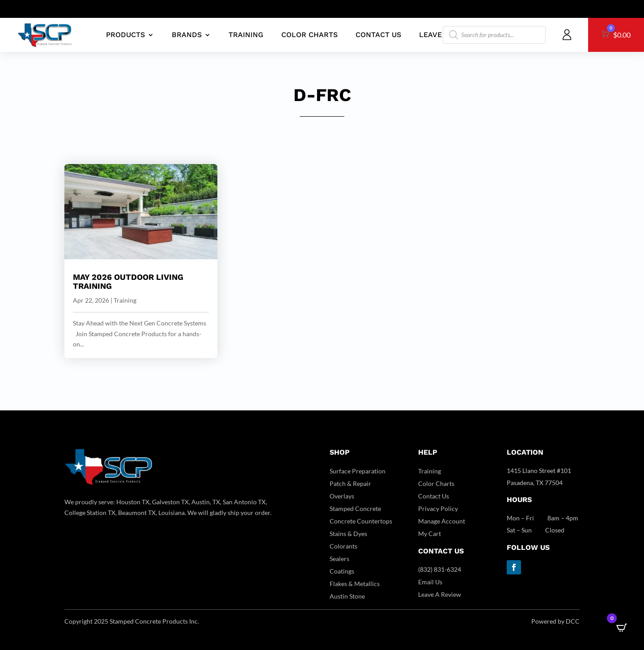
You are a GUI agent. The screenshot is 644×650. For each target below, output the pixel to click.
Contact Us (434, 496)
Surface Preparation (358, 471)
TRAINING (246, 35)
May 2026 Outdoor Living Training (128, 281)
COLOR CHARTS (309, 35)
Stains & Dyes (348, 534)
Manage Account (442, 521)
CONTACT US (378, 35)
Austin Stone (347, 596)
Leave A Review (440, 594)
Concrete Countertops (361, 521)
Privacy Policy (438, 509)
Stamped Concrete (355, 509)
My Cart (430, 534)
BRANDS (187, 35)
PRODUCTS (125, 35)
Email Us (430, 582)
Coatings (342, 571)
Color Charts (436, 483)
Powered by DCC (555, 621)
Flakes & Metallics (355, 584)
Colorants (343, 546)
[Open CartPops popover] (622, 628)
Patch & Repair (350, 483)
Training (125, 300)
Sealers (339, 559)
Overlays (342, 496)
